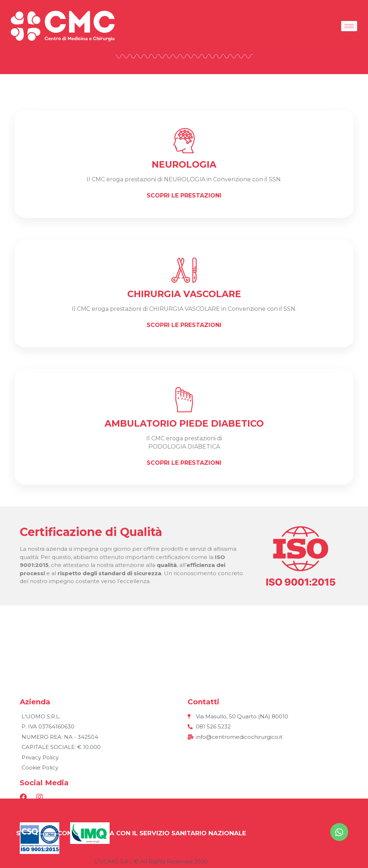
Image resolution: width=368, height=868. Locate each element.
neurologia (184, 164)
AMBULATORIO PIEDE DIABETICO (184, 423)
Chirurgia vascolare (184, 294)
